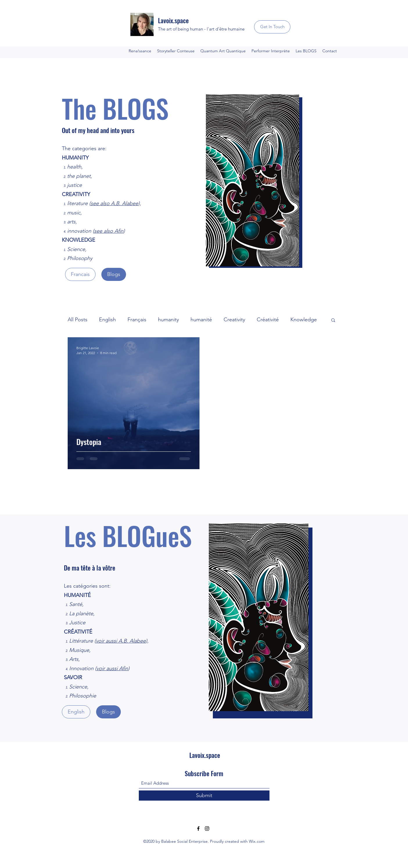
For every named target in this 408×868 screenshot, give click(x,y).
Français (137, 320)
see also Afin (109, 231)
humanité (201, 320)
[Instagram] (207, 828)
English (107, 320)
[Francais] (80, 274)
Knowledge (304, 320)
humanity (168, 320)
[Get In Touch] (272, 27)
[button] (333, 321)
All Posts (78, 320)
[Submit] (204, 796)
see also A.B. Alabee (114, 203)
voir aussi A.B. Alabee (121, 641)
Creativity (234, 320)
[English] (76, 712)
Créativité (268, 320)
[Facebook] (198, 828)
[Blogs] (114, 274)
